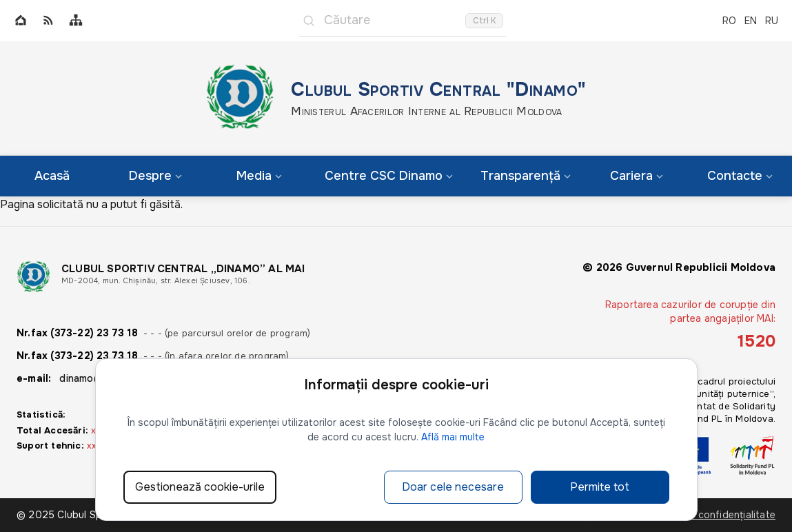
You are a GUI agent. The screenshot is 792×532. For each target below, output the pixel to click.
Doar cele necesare (453, 487)
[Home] (21, 21)
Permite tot (600, 487)
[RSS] (48, 21)
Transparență (526, 176)
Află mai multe (453, 437)
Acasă (52, 176)
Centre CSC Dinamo (389, 176)
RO (729, 21)
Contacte (740, 176)
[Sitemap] (76, 21)
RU (772, 21)
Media (259, 176)
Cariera (637, 176)
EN (751, 21)
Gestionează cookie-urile (200, 487)
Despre (155, 176)
